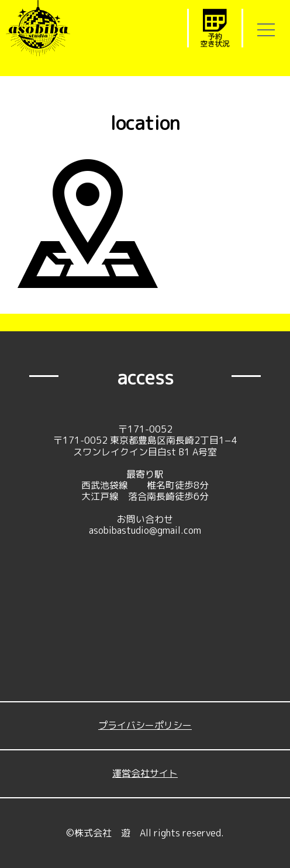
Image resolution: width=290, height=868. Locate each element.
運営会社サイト (145, 773)
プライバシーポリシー (145, 725)
